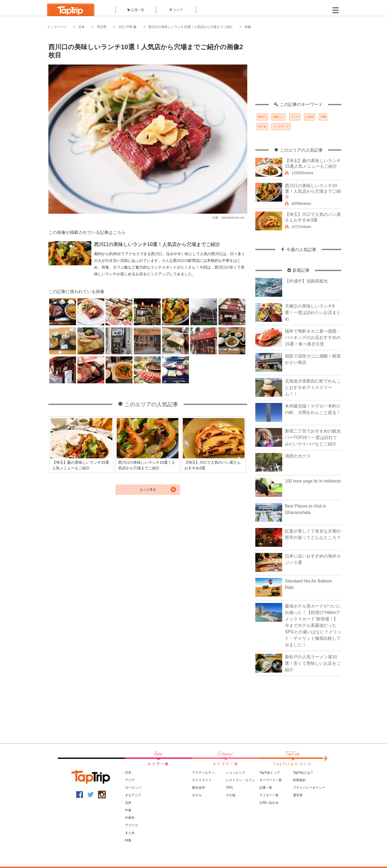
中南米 (130, 818)
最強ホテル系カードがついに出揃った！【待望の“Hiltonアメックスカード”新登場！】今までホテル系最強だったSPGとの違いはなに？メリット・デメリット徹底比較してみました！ (313, 625)
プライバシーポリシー (309, 788)
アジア (130, 780)
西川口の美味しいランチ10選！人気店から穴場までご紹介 (190, 27)
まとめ (130, 833)
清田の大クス (298, 456)
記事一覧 (136, 10)
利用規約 (299, 780)
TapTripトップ (270, 773)
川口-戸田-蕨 (127, 27)
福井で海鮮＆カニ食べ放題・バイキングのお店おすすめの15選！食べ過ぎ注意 (313, 337)
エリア (176, 10)
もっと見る (148, 490)
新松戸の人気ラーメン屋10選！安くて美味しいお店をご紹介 (313, 663)
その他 (231, 795)
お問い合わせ (269, 803)
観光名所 (199, 788)
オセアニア (133, 795)
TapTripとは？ (303, 773)
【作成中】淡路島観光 (306, 281)
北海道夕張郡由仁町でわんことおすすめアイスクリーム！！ (313, 387)
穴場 (323, 117)
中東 (128, 810)
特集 (128, 840)
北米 (128, 803)
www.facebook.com (233, 218)
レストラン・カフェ (240, 780)
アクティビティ (203, 773)
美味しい (278, 117)
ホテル (197, 795)
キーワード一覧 (271, 780)
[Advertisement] (298, 69)
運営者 (298, 795)
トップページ (57, 27)
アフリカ (131, 825)
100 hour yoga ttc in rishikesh (313, 481)
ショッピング (235, 773)
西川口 (262, 117)
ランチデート (281, 126)
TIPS (229, 788)
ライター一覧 (269, 795)
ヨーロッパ (133, 788)
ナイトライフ (202, 780)
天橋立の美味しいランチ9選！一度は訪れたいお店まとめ (313, 312)
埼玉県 (102, 27)
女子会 (262, 126)
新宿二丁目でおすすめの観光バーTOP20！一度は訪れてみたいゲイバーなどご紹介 (313, 437)
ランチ (295, 117)
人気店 (310, 117)
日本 (81, 27)
